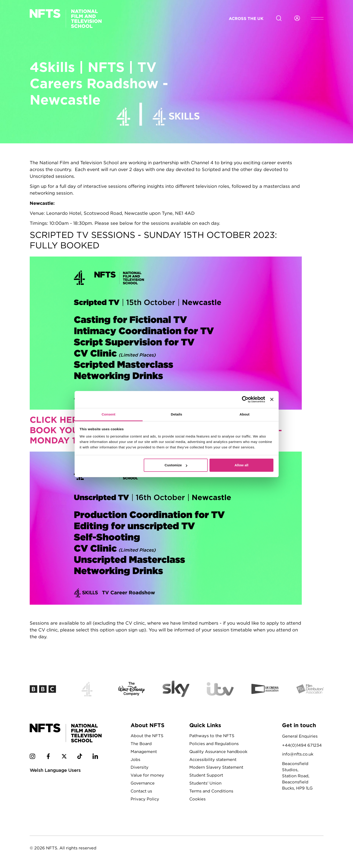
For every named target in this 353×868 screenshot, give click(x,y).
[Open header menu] (317, 18)
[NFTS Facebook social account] (48, 757)
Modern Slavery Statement (216, 767)
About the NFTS (147, 736)
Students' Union (205, 783)
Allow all (242, 465)
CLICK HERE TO (66, 420)
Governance (143, 783)
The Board (141, 744)
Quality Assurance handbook (218, 752)
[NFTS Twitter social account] (64, 757)
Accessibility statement (213, 759)
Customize (176, 465)
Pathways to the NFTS (212, 736)
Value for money (147, 775)
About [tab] (245, 414)
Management (144, 752)
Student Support (206, 775)
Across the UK (246, 18)
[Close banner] (272, 399)
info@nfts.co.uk (298, 754)
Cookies (197, 799)
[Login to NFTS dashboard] (297, 18)
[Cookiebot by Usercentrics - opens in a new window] (245, 399)
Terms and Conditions (211, 791)
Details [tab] (177, 414)
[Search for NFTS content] (279, 18)
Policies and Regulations (214, 744)
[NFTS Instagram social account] (32, 757)
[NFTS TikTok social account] (80, 757)
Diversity (140, 767)
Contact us (141, 791)
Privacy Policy (145, 799)
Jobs (135, 759)
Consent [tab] (108, 414)
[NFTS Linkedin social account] (95, 757)
